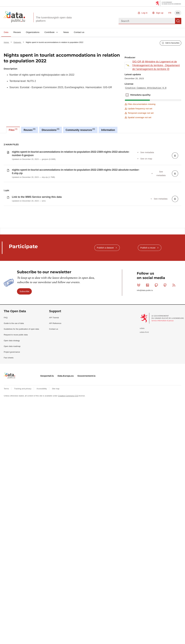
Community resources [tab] (80, 130)
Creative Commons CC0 (68, 527)
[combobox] (147, 21)
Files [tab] (13, 130)
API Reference (55, 455)
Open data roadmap (12, 478)
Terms (7, 520)
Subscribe (24, 423)
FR (170, 13)
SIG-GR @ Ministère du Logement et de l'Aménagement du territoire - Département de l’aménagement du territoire (156, 65)
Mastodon (157, 417)
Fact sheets (9, 489)
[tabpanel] (92, 246)
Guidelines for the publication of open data (21, 460)
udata (142, 460)
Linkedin (148, 417)
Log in (145, 13)
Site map (56, 520)
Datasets (18, 42)
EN (178, 13)
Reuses (17, 32)
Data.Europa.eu (66, 507)
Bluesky (139, 417)
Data (6, 32)
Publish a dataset (105, 379)
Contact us (79, 32)
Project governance (12, 483)
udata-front (144, 464)
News (66, 32)
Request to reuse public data (16, 466)
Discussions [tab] (50, 130)
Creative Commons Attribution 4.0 (146, 88)
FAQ (6, 449)
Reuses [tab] (30, 130)
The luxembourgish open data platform (54, 19)
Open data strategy (12, 472)
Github (166, 417)
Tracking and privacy (23, 520)
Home (6, 42)
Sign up (160, 13)
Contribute (50, 32)
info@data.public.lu (145, 422)
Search (178, 21)
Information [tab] (108, 130)
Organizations (33, 32)
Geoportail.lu (47, 507)
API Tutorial (54, 449)
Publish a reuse (148, 379)
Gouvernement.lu (86, 507)
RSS (175, 417)
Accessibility (42, 520)
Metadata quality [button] (127, 95)
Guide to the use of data (14, 455)
